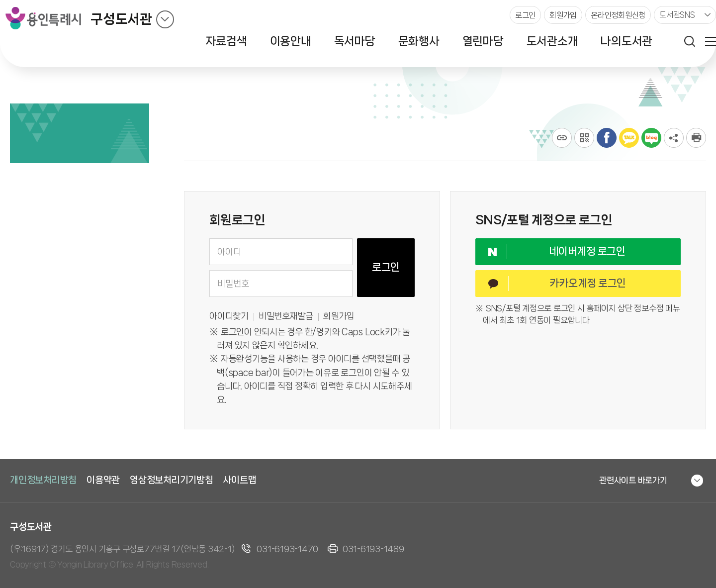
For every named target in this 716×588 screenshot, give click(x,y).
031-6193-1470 (287, 549)
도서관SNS (677, 15)
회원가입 (339, 316)
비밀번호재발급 (286, 316)
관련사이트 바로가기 (633, 480)
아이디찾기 (229, 316)
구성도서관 (121, 19)
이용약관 (103, 480)
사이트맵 (240, 480)
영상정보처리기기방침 (172, 480)
